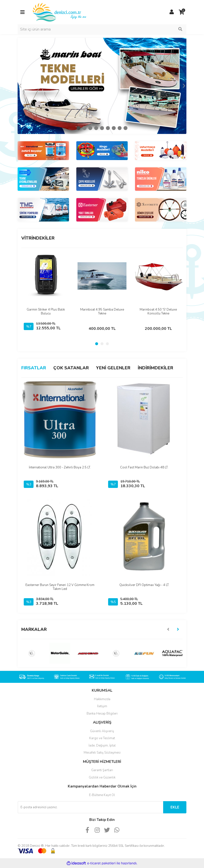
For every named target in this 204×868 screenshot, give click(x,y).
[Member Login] (172, 12)
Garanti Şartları (102, 770)
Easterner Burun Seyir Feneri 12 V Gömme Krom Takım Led (60, 587)
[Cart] (181, 12)
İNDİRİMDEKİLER (155, 368)
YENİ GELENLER (113, 368)
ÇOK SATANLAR (71, 368)
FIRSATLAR (34, 368)
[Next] (184, 86)
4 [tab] (96, 128)
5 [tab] (102, 128)
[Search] (102, 29)
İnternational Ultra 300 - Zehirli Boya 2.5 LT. (60, 467)
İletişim (102, 706)
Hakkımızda (102, 699)
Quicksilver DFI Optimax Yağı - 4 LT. (144, 585)
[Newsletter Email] (90, 807)
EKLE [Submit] (175, 807)
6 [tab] (108, 128)
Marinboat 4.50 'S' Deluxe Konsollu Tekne (158, 312)
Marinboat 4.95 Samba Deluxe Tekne (102, 312)
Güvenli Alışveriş (102, 731)
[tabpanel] (102, 86)
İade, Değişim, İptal (102, 746)
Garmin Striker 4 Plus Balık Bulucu (46, 312)
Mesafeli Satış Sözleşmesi (102, 753)
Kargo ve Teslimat (102, 738)
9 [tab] (125, 128)
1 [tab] (79, 128)
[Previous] (20, 86)
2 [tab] (84, 128)
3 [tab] (90, 128)
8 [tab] (120, 128)
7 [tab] (114, 128)
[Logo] (60, 12)
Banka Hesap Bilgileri (102, 714)
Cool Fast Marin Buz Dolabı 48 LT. (144, 467)
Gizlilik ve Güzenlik (102, 777)
